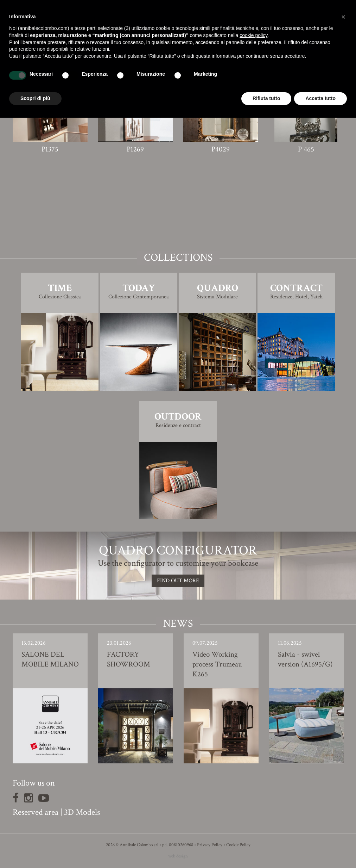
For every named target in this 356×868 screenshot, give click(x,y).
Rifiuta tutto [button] (266, 98)
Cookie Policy (238, 845)
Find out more (178, 581)
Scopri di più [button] (35, 98)
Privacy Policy (210, 845)
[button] (343, 17)
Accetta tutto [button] (320, 98)
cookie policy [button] (253, 35)
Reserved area (36, 812)
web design (178, 856)
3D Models (82, 812)
